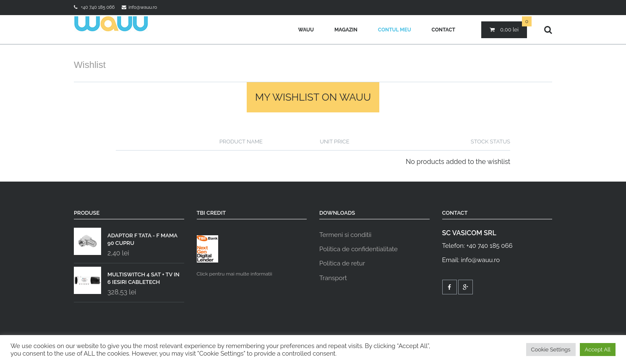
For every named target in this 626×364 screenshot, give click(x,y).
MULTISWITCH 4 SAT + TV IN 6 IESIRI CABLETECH (127, 276)
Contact (443, 30)
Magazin (346, 30)
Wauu (306, 30)
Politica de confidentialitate (359, 249)
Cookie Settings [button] (551, 350)
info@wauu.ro (143, 7)
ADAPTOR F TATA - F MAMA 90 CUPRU (126, 237)
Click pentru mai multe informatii (235, 256)
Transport (333, 278)
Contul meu (395, 30)
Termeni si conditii (345, 235)
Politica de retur (342, 263)
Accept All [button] (598, 350)
